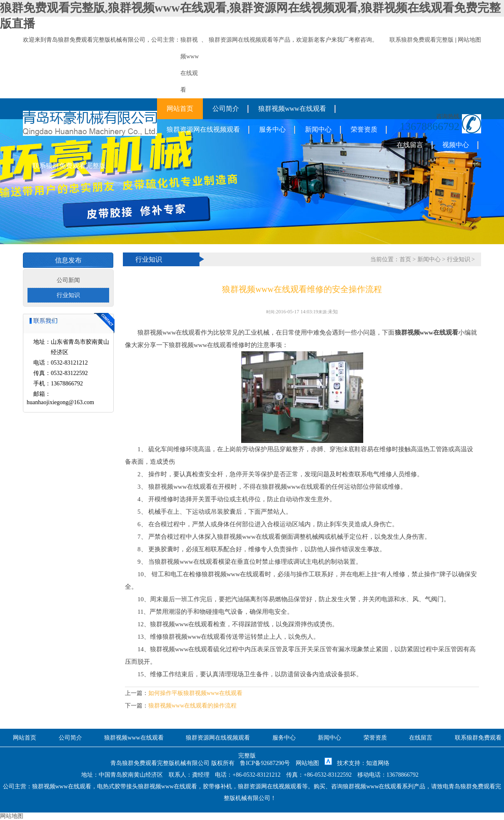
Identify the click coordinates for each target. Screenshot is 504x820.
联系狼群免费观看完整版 (422, 40)
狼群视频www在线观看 (292, 109)
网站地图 (469, 40)
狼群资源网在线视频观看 (241, 40)
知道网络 (378, 763)
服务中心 (272, 129)
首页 (405, 259)
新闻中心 (318, 129)
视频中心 (456, 145)
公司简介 (226, 109)
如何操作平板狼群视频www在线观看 (195, 693)
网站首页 (180, 109)
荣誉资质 (364, 129)
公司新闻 (68, 280)
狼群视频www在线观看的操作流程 (192, 706)
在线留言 (410, 145)
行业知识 (68, 295)
